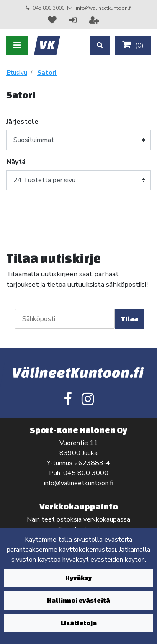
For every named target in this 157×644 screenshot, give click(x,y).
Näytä (16, 162)
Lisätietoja (79, 623)
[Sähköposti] (65, 319)
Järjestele (22, 122)
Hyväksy (78, 578)
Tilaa (130, 319)
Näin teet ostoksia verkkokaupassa (78, 519)
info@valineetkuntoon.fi (104, 8)
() (133, 45)
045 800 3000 (49, 8)
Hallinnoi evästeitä (78, 600)
